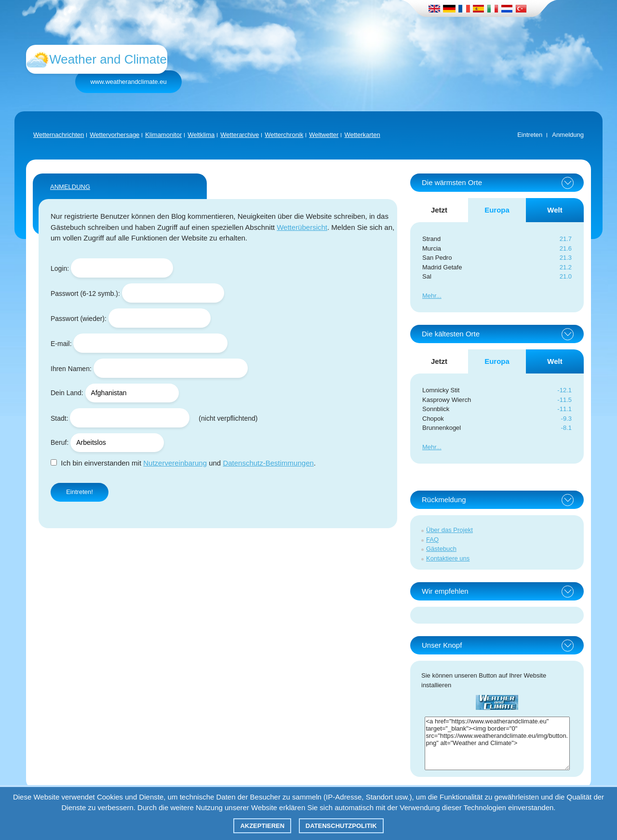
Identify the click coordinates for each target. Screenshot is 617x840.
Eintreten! (80, 492)
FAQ (432, 540)
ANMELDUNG (70, 187)
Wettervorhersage (114, 135)
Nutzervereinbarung (175, 463)
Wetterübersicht (302, 227)
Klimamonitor (163, 135)
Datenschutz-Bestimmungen (268, 463)
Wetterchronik (284, 135)
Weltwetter (324, 135)
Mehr (429, 296)
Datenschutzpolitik (341, 826)
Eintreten (530, 135)
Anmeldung (568, 135)
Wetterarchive (240, 135)
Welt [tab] (555, 210)
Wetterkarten (362, 135)
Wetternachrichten (59, 135)
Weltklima (201, 135)
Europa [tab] (497, 210)
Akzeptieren (262, 826)
